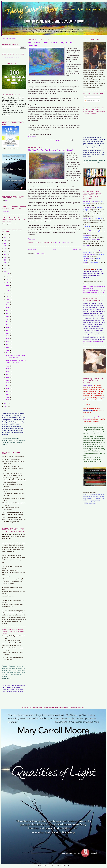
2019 (6, 246)
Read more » (32, 137)
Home (55, 250)
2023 (6, 235)
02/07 (8, 389)
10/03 (8, 299)
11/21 (8, 282)
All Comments (90, 101)
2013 (6, 263)
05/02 (8, 347)
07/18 (8, 322)
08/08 (8, 316)
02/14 (8, 386)
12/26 (8, 274)
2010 (6, 271)
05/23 (8, 342)
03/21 (8, 372)
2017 (6, 251)
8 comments (65, 140)
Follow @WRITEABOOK (10, 38)
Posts (87, 97)
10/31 (8, 288)
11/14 (8, 285)
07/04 (8, 327)
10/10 (8, 296)
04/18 (8, 353)
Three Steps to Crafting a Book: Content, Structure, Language (51, 44)
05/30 (8, 339)
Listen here (5, 211)
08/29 (8, 310)
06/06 (8, 336)
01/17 (8, 394)
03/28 (8, 369)
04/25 (8, 350)
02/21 (8, 383)
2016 (6, 254)
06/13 (8, 333)
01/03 (8, 400)
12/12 (8, 277)
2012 (6, 266)
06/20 (8, 330)
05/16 (8, 344)
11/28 (8, 279)
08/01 (8, 319)
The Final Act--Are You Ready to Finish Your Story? (51, 150)
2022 (6, 237)
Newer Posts (32, 250)
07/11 (8, 325)
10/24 (8, 291)
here (7, 201)
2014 (6, 260)
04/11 (8, 366)
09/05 (8, 308)
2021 (6, 240)
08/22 (8, 313)
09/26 (8, 302)
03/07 (8, 377)
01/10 (8, 397)
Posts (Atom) (41, 254)
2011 (6, 269)
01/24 (8, 391)
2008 (6, 406)
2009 (6, 403)
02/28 (8, 380)
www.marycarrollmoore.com (11, 57)
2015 (6, 257)
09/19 (8, 305)
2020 (6, 243)
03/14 (8, 374)
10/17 (8, 294)
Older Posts (77, 250)
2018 (6, 249)
